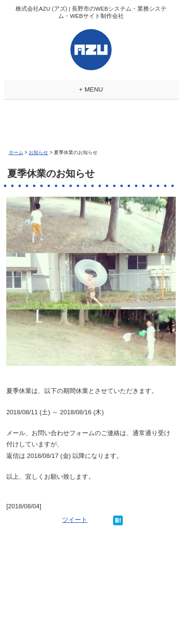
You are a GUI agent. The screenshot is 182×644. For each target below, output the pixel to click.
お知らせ (38, 152)
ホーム (16, 152)
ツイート (75, 520)
